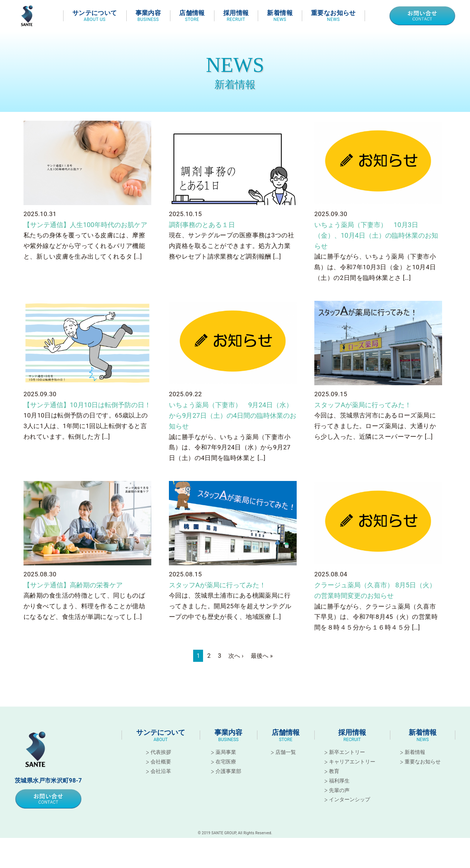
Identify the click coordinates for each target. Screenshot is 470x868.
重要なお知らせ (423, 775)
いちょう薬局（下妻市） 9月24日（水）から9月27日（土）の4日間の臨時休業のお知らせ (232, 426)
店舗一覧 (286, 766)
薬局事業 (226, 766)
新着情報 (415, 766)
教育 (334, 785)
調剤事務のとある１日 (206, 230)
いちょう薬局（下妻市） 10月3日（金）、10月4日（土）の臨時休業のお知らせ (376, 242)
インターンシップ (350, 813)
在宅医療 (226, 775)
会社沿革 (161, 785)
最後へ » (262, 669)
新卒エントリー (347, 766)
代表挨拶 (161, 766)
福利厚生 (339, 794)
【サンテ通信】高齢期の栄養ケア (79, 597)
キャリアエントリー (352, 775)
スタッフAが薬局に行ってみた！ (368, 414)
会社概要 (161, 775)
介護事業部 (228, 785)
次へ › (236, 669)
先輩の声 (339, 803)
